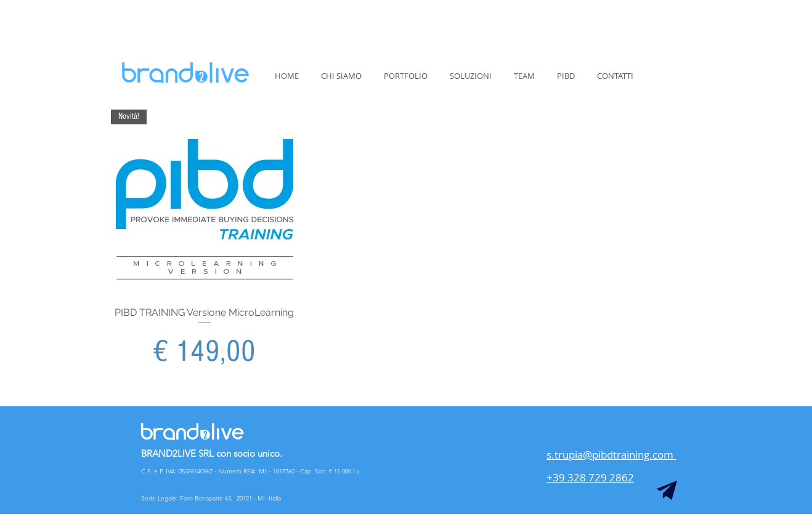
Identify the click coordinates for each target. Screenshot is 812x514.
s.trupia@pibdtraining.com (611, 455)
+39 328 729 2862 (590, 477)
